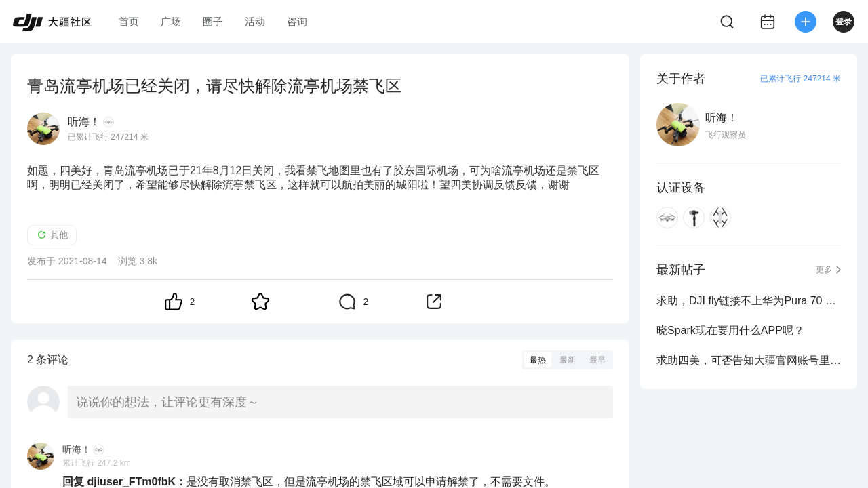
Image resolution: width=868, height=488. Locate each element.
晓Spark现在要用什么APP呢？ (730, 330)
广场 (171, 21)
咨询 (297, 21)
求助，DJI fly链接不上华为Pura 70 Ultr (749, 301)
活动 (255, 21)
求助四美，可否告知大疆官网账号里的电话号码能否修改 (749, 360)
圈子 (213, 21)
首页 (129, 21)
